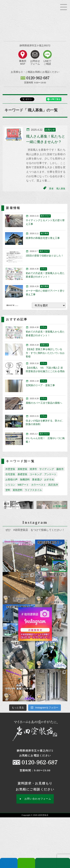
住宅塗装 (10, 474)
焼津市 (33, 469)
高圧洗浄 (53, 485)
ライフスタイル (33, 490)
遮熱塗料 (18, 490)
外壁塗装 (10, 469)
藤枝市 (60, 469)
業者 (51, 189)
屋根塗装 (22, 469)
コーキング (36, 474)
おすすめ (49, 480)
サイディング (47, 469)
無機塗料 (25, 480)
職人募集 (61, 189)
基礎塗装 (22, 474)
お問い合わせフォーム (38, 799)
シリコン (10, 485)
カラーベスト (38, 485)
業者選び (37, 480)
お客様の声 (11, 480)
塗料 (8, 490)
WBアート (23, 485)
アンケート (50, 474)
